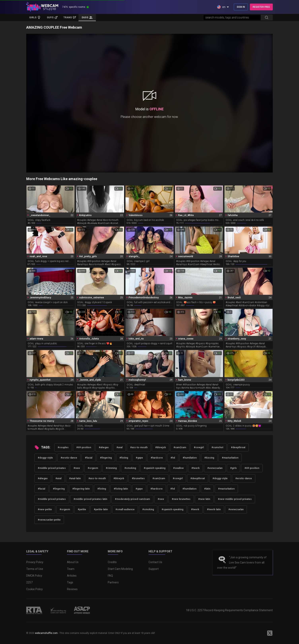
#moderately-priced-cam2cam (132, 499)
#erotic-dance (69, 458)
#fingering (106, 458)
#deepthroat (238, 447)
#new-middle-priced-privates (235, 499)
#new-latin (204, 499)
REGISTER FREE (261, 7)
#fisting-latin (121, 489)
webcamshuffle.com (46, 633)
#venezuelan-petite (49, 520)
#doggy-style (45, 458)
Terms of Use (35, 569)
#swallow (178, 468)
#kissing (209, 458)
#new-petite (45, 509)
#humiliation (190, 458)
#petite (82, 509)
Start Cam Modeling (120, 569)
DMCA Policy (34, 576)
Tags (70, 582)
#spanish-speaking (155, 468)
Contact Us (155, 562)
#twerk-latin (214, 509)
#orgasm (93, 468)
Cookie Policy (34, 589)
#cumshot (217, 447)
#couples (63, 447)
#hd (173, 458)
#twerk (196, 468)
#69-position (84, 447)
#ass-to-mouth (139, 447)
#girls (233, 468)
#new (77, 468)
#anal (119, 447)
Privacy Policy (35, 562)
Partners (113, 582)
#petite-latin (101, 509)
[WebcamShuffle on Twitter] (270, 633)
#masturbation (230, 458)
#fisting (124, 458)
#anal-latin (75, 478)
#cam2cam (180, 447)
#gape (139, 458)
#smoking (130, 468)
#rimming (111, 468)
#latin (207, 489)
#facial (89, 458)
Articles (72, 576)
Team (71, 569)
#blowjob (161, 447)
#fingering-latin (81, 489)
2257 (29, 582)
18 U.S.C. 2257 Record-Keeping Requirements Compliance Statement (229, 610)
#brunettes (138, 478)
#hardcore (157, 458)
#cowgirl (199, 447)
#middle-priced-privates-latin (90, 499)
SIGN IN (241, 7)
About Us (73, 562)
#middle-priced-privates (52, 468)
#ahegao (104, 447)
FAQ (110, 576)
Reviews (72, 589)
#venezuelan (215, 468)
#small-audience (125, 509)
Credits (112, 562)
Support (154, 569)
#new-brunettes (181, 499)
